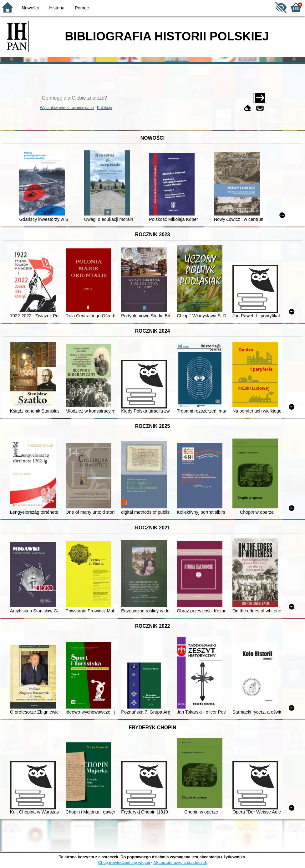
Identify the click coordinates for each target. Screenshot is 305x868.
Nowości (30, 8)
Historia (57, 8)
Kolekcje (104, 108)
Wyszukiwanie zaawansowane (67, 108)
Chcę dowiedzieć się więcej (124, 863)
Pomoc (82, 8)
